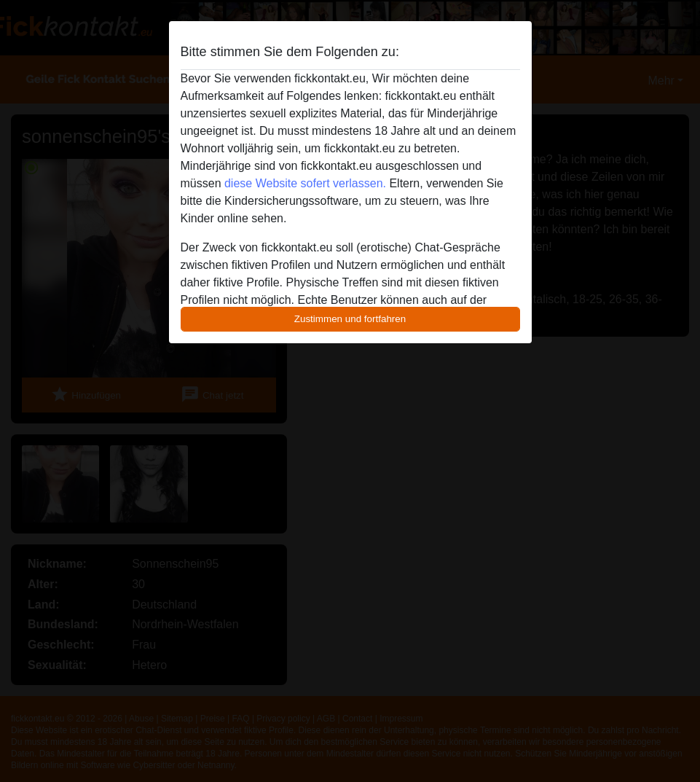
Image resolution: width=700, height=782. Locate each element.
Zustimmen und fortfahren (350, 319)
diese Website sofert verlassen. (305, 183)
